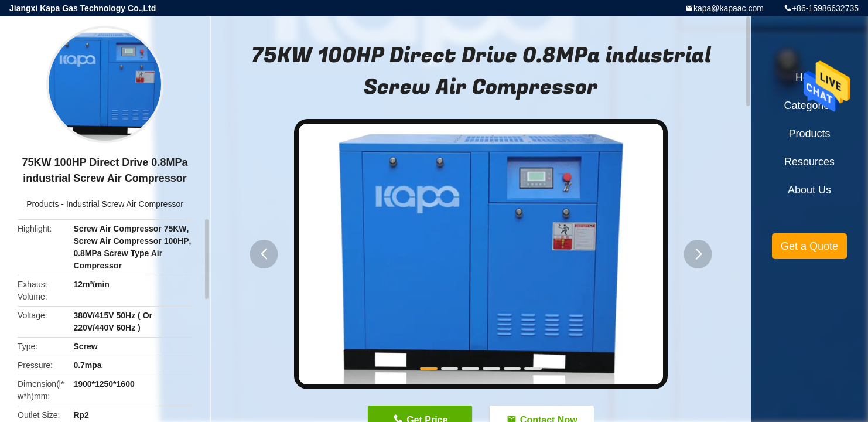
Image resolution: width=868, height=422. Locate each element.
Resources (809, 162)
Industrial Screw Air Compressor (125, 204)
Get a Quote (809, 246)
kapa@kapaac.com (729, 8)
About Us (809, 190)
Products (42, 204)
